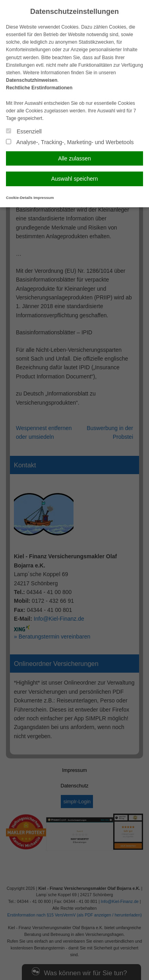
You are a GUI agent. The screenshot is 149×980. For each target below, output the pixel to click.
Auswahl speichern (75, 179)
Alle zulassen (74, 158)
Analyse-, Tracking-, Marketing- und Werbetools (70, 142)
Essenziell (24, 131)
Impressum (44, 198)
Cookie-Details (19, 198)
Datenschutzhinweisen (32, 80)
